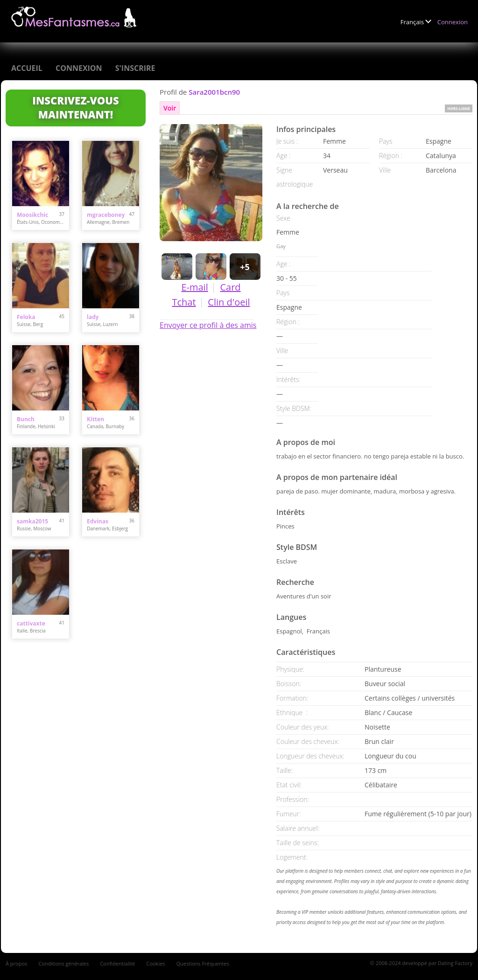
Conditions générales (63, 963)
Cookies (155, 963)
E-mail (194, 287)
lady (93, 317)
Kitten (95, 419)
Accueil (27, 68)
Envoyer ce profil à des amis (208, 325)
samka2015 (32, 521)
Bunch (26, 419)
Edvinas (98, 521)
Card (230, 287)
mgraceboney (106, 215)
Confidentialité (117, 963)
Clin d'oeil (229, 302)
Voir (170, 108)
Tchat (184, 302)
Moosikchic (32, 215)
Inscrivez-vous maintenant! (75, 107)
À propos (16, 963)
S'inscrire (135, 68)
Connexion (453, 22)
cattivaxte (31, 623)
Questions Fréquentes (203, 963)
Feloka (26, 317)
